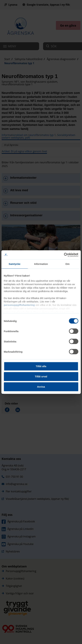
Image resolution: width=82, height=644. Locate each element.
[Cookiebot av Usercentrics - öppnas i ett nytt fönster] (64, 255)
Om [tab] (67, 264)
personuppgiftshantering (19, 305)
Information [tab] (41, 264)
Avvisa (41, 387)
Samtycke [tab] (15, 264)
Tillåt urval (41, 376)
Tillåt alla (41, 366)
